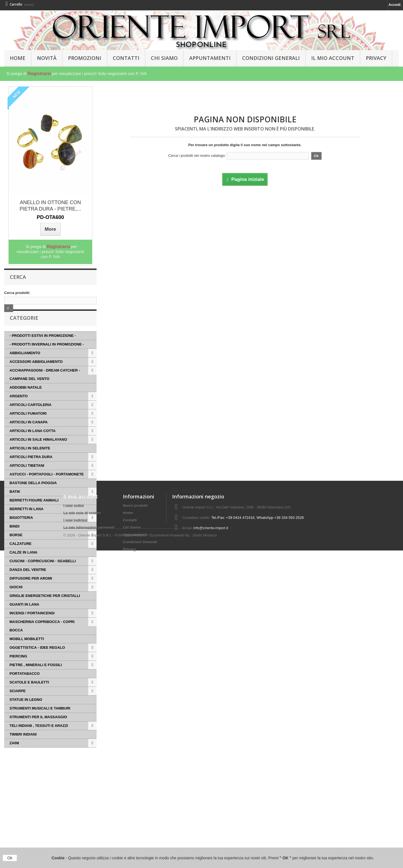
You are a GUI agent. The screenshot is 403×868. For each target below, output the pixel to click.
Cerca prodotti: (17, 293)
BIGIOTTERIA (21, 528)
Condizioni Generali (271, 58)
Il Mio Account (333, 58)
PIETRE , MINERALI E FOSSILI (36, 676)
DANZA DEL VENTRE (28, 581)
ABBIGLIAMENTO (25, 364)
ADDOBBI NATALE (26, 398)
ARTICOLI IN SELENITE (30, 459)
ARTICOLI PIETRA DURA (31, 468)
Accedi (394, 5)
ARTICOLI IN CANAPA (29, 433)
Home (128, 813)
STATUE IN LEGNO (26, 711)
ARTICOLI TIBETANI (27, 476)
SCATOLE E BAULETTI (29, 693)
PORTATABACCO (25, 684)
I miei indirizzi (75, 820)
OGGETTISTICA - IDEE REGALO (37, 658)
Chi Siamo (164, 58)
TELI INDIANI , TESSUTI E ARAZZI (39, 737)
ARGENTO (19, 407)
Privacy (376, 58)
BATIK (15, 502)
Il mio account (81, 797)
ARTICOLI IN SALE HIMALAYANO (38, 450)
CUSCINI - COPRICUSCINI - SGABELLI (43, 572)
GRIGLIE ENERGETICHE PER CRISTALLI (45, 607)
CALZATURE (20, 555)
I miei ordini (73, 806)
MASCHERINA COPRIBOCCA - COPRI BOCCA (42, 637)
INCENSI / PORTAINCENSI (32, 624)
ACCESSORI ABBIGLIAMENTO (36, 373)
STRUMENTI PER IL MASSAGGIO (38, 728)
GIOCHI (16, 598)
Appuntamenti (210, 58)
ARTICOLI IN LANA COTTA (33, 442)
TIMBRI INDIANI (23, 745)
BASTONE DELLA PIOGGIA (33, 494)
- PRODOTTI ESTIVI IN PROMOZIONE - (43, 347)
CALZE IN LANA (24, 563)
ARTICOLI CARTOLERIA (31, 416)
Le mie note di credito (82, 813)
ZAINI (14, 754)
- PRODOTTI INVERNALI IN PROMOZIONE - (47, 355)
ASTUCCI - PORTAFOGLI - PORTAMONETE (47, 485)
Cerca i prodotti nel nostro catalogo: (197, 156)
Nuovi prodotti (135, 806)
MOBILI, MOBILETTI (27, 650)
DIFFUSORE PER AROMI (31, 589)
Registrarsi (39, 73)
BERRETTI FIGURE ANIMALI (34, 511)
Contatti (126, 58)
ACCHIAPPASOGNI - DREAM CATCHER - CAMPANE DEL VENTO (45, 385)
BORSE (16, 546)
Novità (47, 58)
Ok (10, 858)
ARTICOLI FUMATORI (28, 424)
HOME (18, 58)
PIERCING (18, 667)
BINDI (14, 537)
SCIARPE (18, 702)
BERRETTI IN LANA (26, 520)
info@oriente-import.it (211, 828)
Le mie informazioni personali (89, 828)
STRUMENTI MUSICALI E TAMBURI (40, 719)
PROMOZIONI (85, 58)
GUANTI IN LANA (24, 615)
